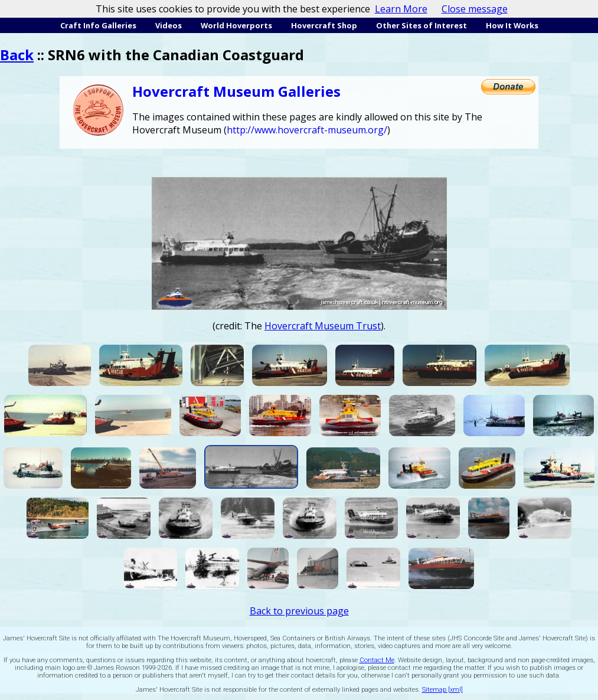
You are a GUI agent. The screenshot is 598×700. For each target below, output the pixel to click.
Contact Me (377, 660)
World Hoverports (236, 25)
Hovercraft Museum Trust (323, 326)
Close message (475, 9)
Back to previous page (299, 611)
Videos (169, 25)
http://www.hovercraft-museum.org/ (307, 130)
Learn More (401, 9)
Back (17, 55)
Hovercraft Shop (324, 25)
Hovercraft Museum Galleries (236, 91)
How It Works (512, 25)
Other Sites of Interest (421, 25)
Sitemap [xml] (442, 690)
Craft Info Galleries (98, 25)
